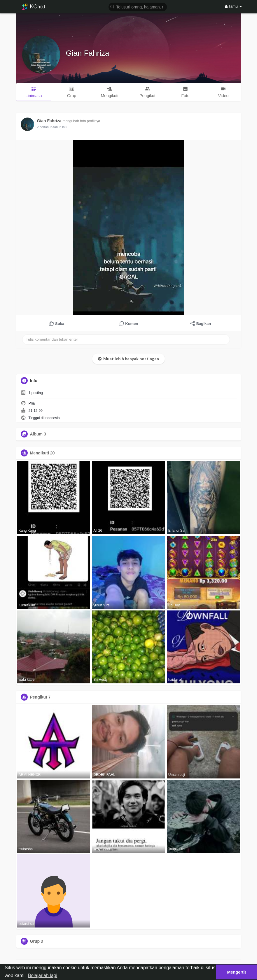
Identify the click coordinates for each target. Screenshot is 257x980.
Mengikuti (40, 453)
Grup (35, 941)
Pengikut (39, 697)
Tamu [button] (233, 6)
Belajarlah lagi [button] (43, 975)
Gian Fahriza (88, 53)
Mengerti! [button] (237, 972)
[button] (138, 7)
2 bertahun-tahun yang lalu (56, 127)
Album (36, 434)
